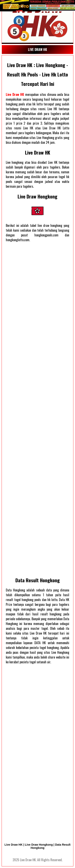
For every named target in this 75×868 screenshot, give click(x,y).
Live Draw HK (15, 94)
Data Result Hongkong (38, 580)
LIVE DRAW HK (37, 50)
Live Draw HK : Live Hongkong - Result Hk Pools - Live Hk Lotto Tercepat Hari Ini (37, 74)
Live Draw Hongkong (37, 196)
